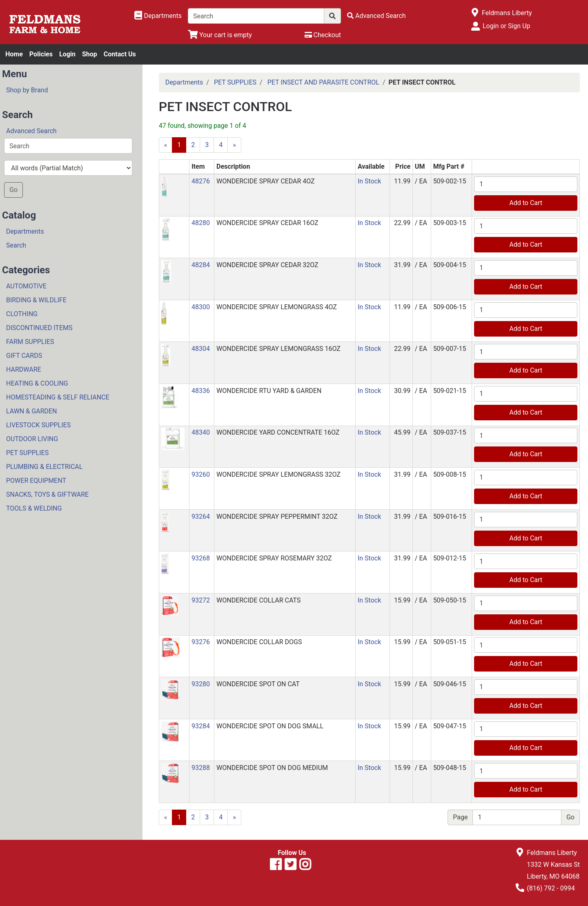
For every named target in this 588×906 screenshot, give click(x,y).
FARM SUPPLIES (30, 342)
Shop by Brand (27, 90)
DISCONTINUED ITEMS (39, 328)
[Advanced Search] (376, 16)
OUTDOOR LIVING (32, 439)
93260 (201, 474)
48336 (201, 391)
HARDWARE (24, 369)
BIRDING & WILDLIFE (36, 300)
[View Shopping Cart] (220, 35)
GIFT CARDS (24, 356)
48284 (201, 265)
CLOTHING (22, 314)
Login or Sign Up (506, 26)
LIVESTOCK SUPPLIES (38, 425)
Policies (41, 54)
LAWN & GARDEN (31, 411)
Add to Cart (526, 203)
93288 (201, 768)
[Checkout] (323, 35)
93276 (201, 642)
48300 (201, 307)
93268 (201, 558)
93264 (201, 517)
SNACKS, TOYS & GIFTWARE (47, 494)
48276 (201, 181)
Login (67, 54)
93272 (201, 600)
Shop (90, 54)
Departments (25, 231)
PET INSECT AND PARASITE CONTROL (323, 82)
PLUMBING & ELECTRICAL (44, 467)
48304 (201, 349)
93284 (201, 726)
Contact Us (120, 54)
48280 (201, 223)
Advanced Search (31, 131)
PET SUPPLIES (27, 453)
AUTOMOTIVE (26, 286)
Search (16, 245)
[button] (164, 186)
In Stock (369, 181)
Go (13, 190)
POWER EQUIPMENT (36, 481)
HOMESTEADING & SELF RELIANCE (58, 397)
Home (14, 54)
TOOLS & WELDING (34, 508)
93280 (201, 684)
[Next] (234, 145)
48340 (201, 432)
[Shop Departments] (158, 16)
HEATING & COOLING (37, 383)
